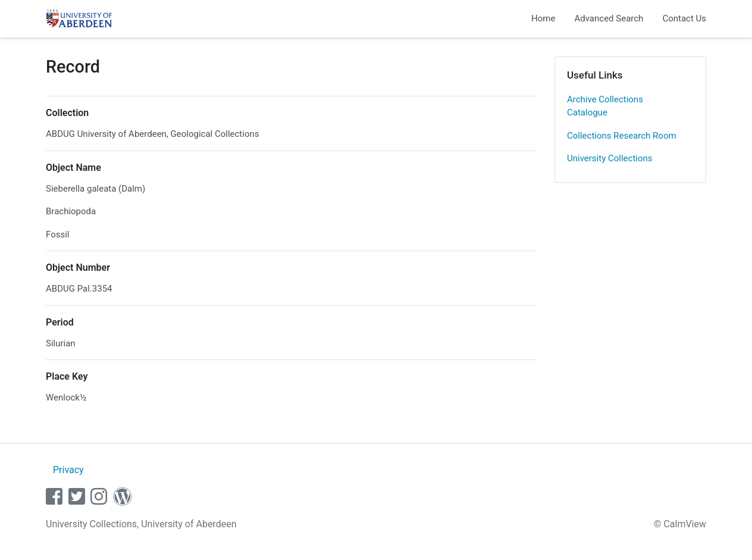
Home (543, 18)
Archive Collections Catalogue (605, 106)
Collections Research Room (622, 136)
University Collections (610, 158)
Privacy (68, 470)
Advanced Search (609, 18)
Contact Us (684, 18)
